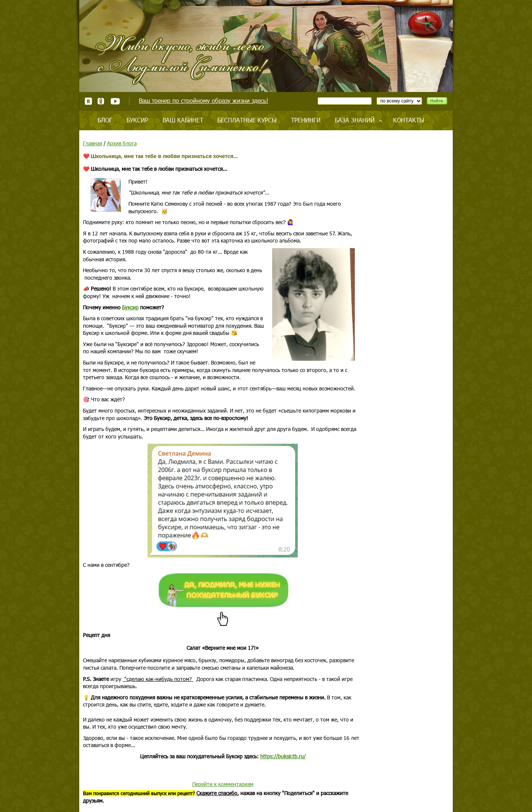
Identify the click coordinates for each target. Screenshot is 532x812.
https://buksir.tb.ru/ (283, 756)
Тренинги (306, 120)
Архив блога (122, 143)
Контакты (409, 120)
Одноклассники (101, 101)
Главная (93, 143)
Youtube (115, 101)
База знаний (355, 120)
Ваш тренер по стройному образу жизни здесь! (203, 100)
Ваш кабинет (183, 120)
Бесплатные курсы (247, 120)
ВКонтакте (88, 101)
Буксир (137, 120)
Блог (105, 120)
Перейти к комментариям (223, 784)
